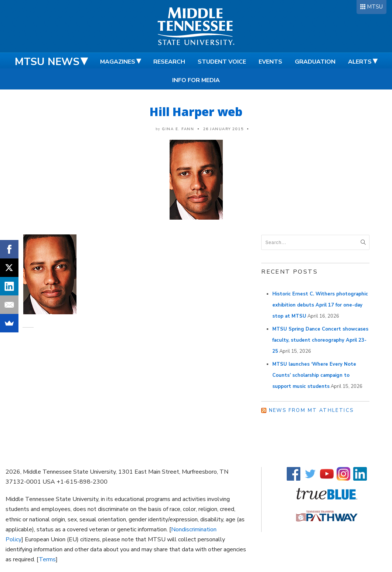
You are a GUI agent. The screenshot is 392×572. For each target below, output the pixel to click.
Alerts (360, 62)
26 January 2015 (224, 129)
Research (169, 62)
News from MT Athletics (311, 410)
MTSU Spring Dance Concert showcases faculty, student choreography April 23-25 (320, 340)
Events (270, 62)
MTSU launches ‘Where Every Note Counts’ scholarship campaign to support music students (314, 375)
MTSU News (47, 62)
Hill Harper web (196, 111)
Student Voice (222, 62)
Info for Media (196, 80)
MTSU (375, 7)
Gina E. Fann (178, 129)
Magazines (118, 62)
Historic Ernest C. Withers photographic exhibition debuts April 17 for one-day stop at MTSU (320, 305)
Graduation (315, 62)
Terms (47, 559)
